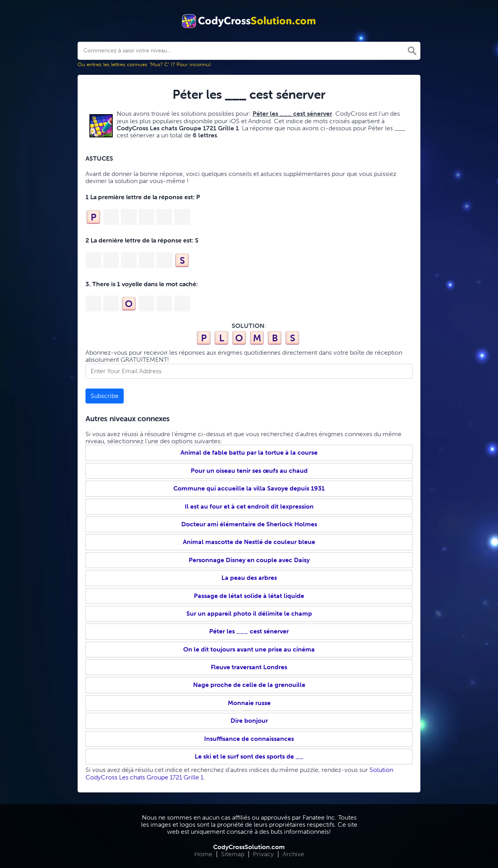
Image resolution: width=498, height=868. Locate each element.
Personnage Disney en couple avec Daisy (249, 560)
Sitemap (233, 854)
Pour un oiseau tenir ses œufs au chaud (249, 471)
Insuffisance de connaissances (249, 739)
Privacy (263, 854)
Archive (293, 854)
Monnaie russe (249, 703)
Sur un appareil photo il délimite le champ (249, 614)
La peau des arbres (249, 578)
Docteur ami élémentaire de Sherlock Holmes (249, 524)
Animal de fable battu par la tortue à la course (249, 453)
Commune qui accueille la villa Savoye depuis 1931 (249, 488)
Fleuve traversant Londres (249, 667)
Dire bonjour (249, 721)
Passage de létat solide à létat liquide (249, 596)
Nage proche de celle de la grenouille (249, 685)
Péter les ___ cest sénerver (249, 631)
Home (203, 854)
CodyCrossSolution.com (249, 847)
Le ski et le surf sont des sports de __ (249, 756)
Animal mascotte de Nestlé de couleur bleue (249, 542)
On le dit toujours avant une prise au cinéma (249, 649)
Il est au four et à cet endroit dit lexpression (249, 506)
